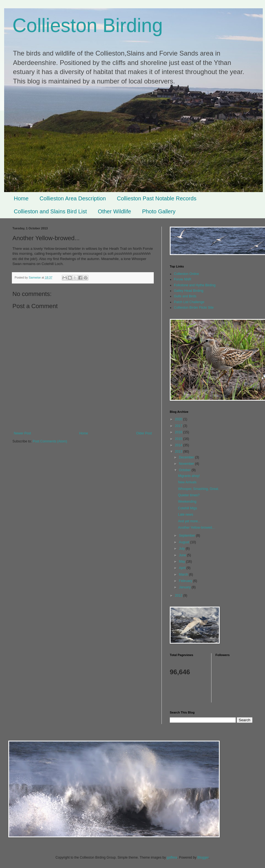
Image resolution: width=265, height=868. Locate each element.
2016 (179, 432)
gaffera (172, 857)
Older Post (144, 433)
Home (21, 198)
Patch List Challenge (189, 302)
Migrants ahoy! (189, 476)
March (184, 575)
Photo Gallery (159, 211)
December (187, 457)
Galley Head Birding (189, 291)
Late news (186, 515)
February (186, 581)
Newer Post (22, 433)
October (185, 470)
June (183, 555)
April (183, 568)
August (185, 542)
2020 (179, 419)
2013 (179, 452)
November (187, 464)
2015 (179, 439)
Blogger (203, 857)
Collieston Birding (88, 25)
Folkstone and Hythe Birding (195, 285)
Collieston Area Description (73, 198)
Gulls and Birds (185, 296)
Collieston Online (186, 274)
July (182, 549)
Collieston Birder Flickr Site (194, 308)
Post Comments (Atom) (50, 441)
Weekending (187, 502)
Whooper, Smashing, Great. (198, 489)
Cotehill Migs (188, 508)
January (185, 587)
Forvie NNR (183, 279)
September (187, 536)
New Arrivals (187, 482)
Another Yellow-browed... (196, 528)
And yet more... (189, 521)
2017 (179, 426)
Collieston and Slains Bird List (50, 211)
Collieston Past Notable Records (157, 198)
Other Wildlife (115, 211)
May (182, 562)
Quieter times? (189, 495)
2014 (179, 445)
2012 (179, 596)
